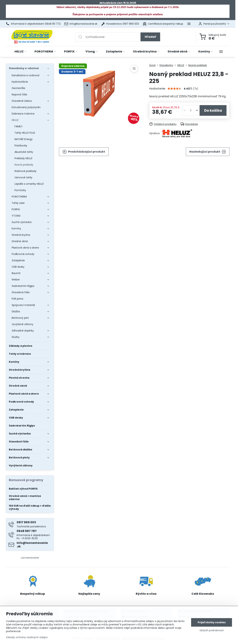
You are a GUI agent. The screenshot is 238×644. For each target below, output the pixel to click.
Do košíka (213, 110)
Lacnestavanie (30, 558)
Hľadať (150, 37)
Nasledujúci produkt (208, 152)
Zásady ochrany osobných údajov (27, 637)
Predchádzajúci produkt (84, 152)
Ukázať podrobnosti (212, 630)
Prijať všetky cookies (212, 622)
